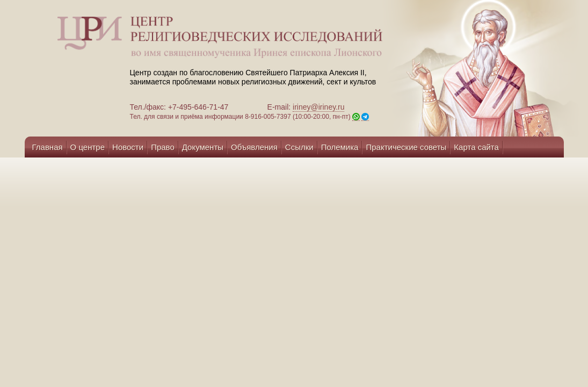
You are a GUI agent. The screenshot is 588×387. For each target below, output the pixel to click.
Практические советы (406, 147)
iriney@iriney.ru (318, 107)
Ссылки (299, 147)
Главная (48, 147)
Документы (203, 147)
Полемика (340, 147)
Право (163, 147)
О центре (88, 147)
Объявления (254, 147)
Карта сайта (476, 147)
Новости (128, 147)
